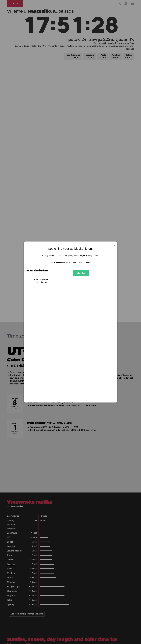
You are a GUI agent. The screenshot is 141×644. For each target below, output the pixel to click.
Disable (81, 273)
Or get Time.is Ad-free (38, 270)
